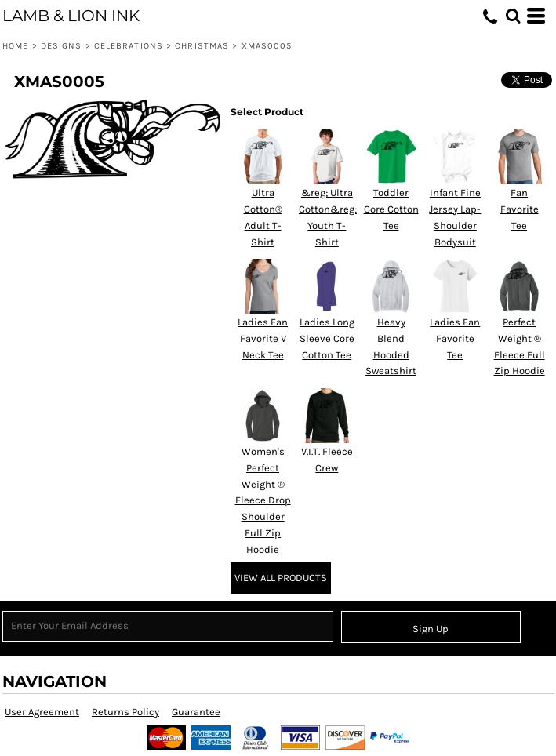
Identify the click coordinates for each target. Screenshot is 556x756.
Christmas (202, 46)
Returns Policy (125, 712)
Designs (62, 46)
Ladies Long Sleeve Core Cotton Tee (327, 338)
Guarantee (196, 712)
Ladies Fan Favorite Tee (455, 338)
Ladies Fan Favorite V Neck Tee (263, 338)
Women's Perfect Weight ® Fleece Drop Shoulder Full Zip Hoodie (263, 500)
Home (15, 46)
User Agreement (42, 712)
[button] (513, 16)
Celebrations (129, 46)
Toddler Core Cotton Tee (391, 209)
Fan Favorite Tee (520, 209)
